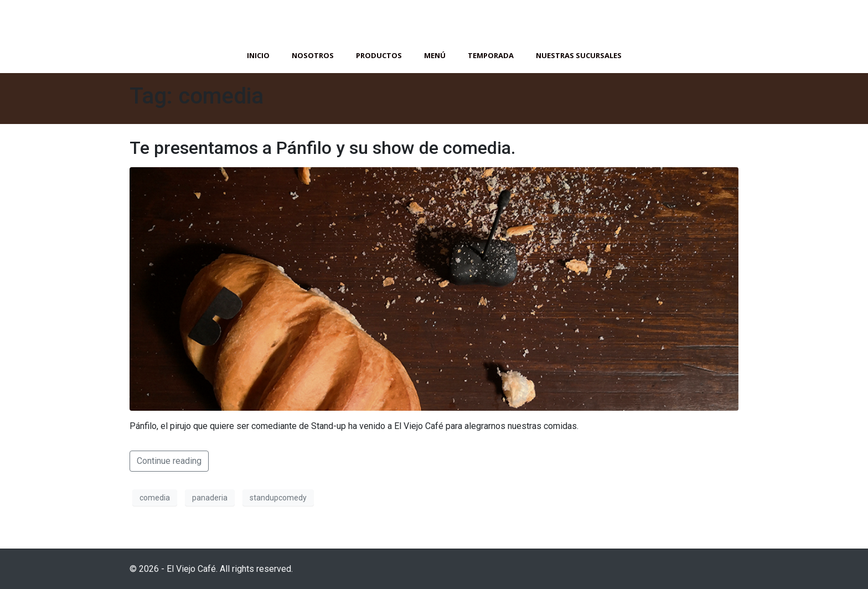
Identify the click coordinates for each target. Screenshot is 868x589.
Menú (435, 55)
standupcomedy (278, 498)
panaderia (210, 498)
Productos (379, 55)
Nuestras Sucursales (579, 55)
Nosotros (313, 55)
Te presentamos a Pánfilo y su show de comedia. (322, 148)
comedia (155, 498)
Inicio (258, 55)
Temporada (491, 55)
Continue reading (169, 461)
